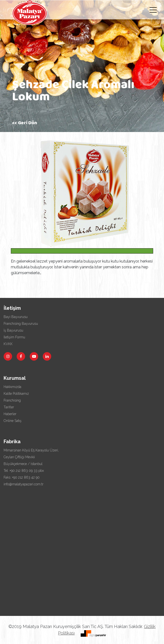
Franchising (12, 400)
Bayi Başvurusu (16, 317)
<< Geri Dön (25, 123)
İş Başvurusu (13, 330)
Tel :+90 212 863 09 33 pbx (24, 471)
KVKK (8, 344)
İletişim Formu (14, 337)
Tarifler (9, 407)
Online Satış (13, 421)
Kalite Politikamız (16, 394)
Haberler (10, 414)
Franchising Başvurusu (21, 324)
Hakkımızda (12, 387)
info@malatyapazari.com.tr (24, 484)
